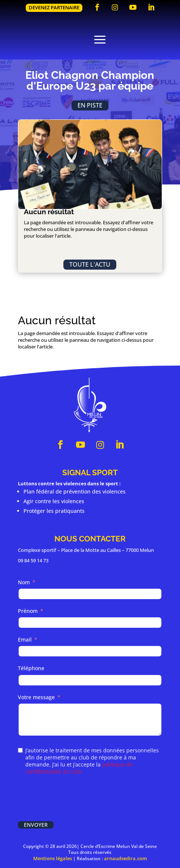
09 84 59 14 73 (33, 560)
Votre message (36, 697)
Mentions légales (53, 858)
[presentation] (75, 799)
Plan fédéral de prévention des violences (75, 491)
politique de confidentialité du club (79, 768)
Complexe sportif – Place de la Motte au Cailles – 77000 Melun (86, 550)
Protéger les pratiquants (54, 511)
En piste (90, 105)
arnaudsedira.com (125, 858)
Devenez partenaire (54, 7)
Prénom (28, 611)
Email (25, 639)
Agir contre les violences (54, 501)
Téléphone (31, 668)
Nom (24, 582)
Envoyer (36, 825)
